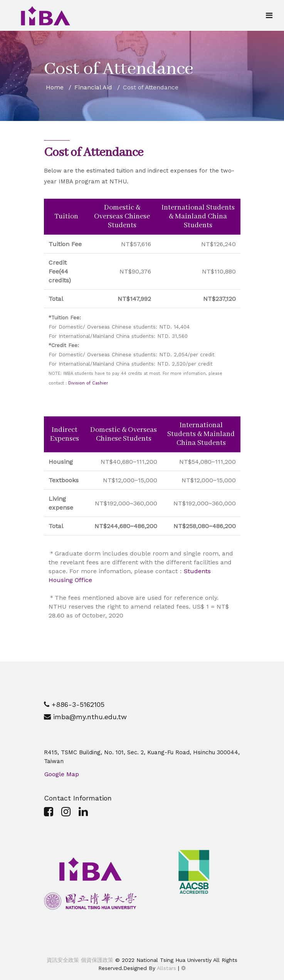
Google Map (62, 774)
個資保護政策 (96, 960)
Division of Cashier (88, 383)
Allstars (166, 968)
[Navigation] (269, 15)
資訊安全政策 (63, 960)
